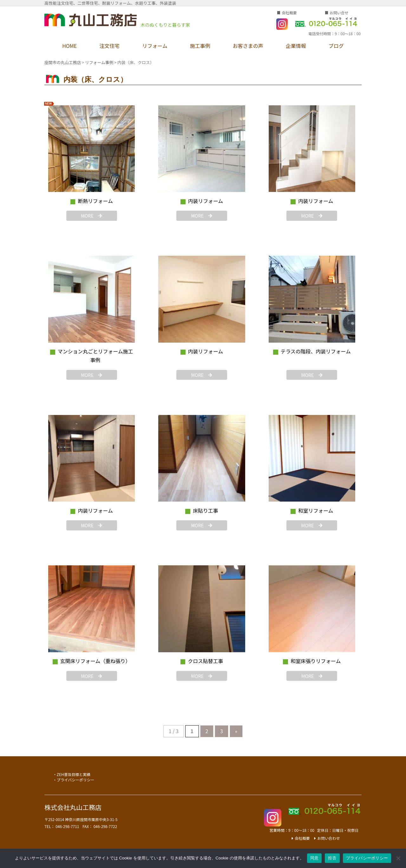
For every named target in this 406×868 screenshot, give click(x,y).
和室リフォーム (316, 511)
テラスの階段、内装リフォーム (316, 351)
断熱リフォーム (95, 201)
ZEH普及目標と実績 (74, 774)
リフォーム (155, 46)
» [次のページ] (236, 731)
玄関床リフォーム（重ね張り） (95, 661)
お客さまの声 (248, 46)
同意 (314, 858)
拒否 (332, 858)
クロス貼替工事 (205, 661)
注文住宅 (109, 46)
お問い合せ (339, 13)
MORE (87, 216)
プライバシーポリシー (76, 780)
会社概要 (289, 13)
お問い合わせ (328, 838)
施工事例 (200, 46)
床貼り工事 (205, 511)
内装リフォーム (206, 201)
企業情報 (296, 46)
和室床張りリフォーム (316, 661)
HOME (69, 46)
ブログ (336, 46)
